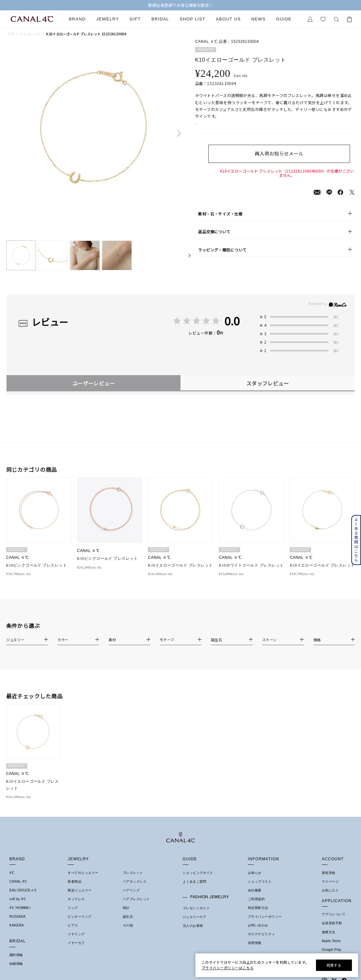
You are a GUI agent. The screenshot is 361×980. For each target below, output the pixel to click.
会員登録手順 (332, 923)
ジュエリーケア (195, 917)
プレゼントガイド (196, 908)
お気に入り (330, 890)
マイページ (330, 882)
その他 (128, 925)
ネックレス (76, 899)
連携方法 (329, 932)
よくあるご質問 (195, 882)
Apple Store (331, 941)
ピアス (73, 925)
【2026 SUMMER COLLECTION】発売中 (181, 5)
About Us (228, 19)
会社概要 (255, 890)
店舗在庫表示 (212, 127)
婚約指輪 (16, 955)
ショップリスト (260, 882)
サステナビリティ (262, 934)
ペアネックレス (135, 882)
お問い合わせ (258, 925)
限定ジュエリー (80, 890)
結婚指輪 (16, 964)
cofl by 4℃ (18, 899)
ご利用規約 (256, 899)
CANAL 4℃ (18, 882)
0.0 (232, 321)
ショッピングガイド (198, 873)
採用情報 (255, 943)
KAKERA (17, 925)
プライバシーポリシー (265, 917)
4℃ (12, 873)
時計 (126, 908)
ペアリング (131, 890)
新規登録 (329, 873)
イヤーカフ (76, 943)
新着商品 (75, 882)
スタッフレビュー (268, 383)
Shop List (192, 19)
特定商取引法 (258, 908)
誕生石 (128, 917)
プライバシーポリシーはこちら (228, 968)
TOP (11, 34)
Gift (135, 19)
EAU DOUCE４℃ (23, 890)
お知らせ (255, 873)
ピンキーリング (80, 917)
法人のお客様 (193, 926)
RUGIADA (17, 917)
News (258, 19)
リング (73, 908)
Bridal (160, 19)
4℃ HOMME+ (20, 908)
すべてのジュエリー (83, 873)
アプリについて (334, 914)
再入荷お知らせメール (287, 160)
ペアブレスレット (136, 899)
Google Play (332, 950)
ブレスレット (30, 34)
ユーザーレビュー (94, 383)
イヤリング (76, 934)
